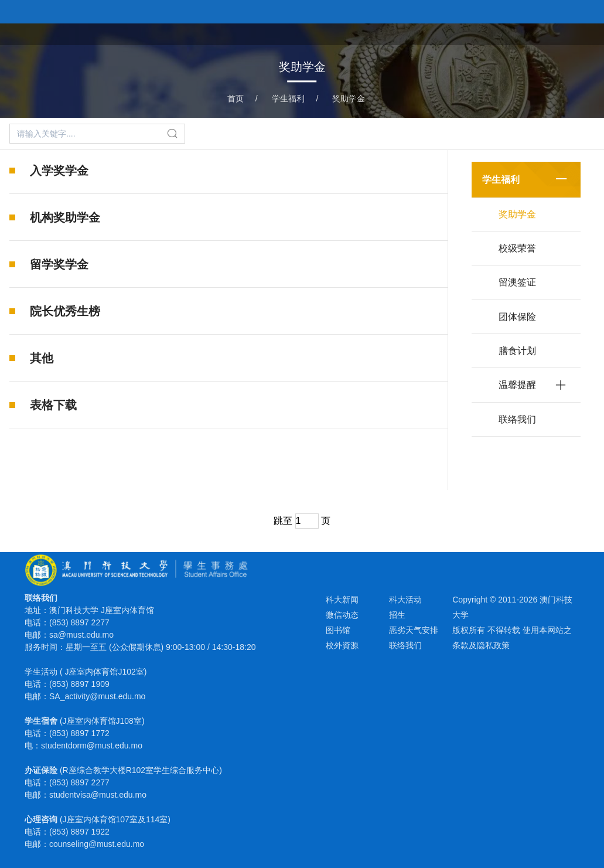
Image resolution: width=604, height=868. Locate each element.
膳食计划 (517, 351)
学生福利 (455, 33)
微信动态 (342, 615)
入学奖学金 (59, 171)
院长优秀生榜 (65, 311)
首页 (354, 33)
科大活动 (405, 600)
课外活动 (400, 33)
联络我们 (517, 419)
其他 (42, 359)
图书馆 (338, 630)
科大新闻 (342, 600)
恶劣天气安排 (414, 630)
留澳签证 (517, 282)
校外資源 (342, 645)
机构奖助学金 (65, 217)
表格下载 (53, 409)
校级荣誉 (517, 248)
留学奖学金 (59, 264)
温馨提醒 (517, 385)
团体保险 (517, 317)
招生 (397, 615)
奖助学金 (349, 98)
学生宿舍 (510, 33)
